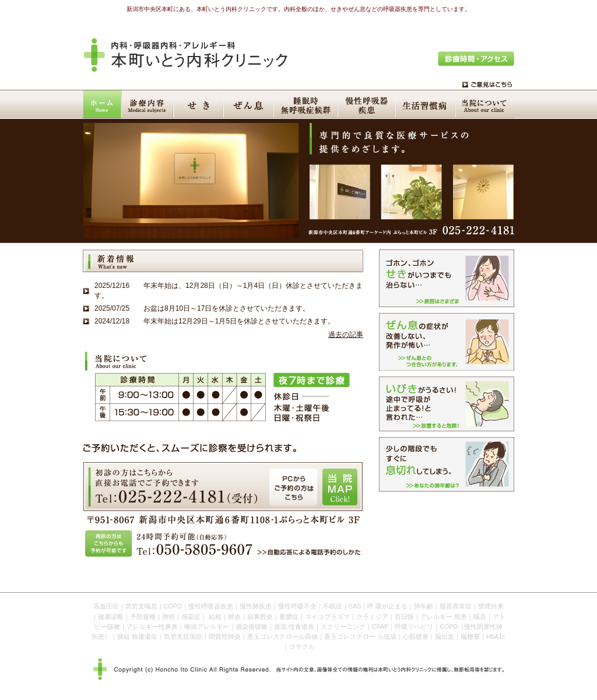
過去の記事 (346, 335)
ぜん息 (250, 104)
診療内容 (148, 104)
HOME (102, 104)
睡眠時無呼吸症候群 (307, 104)
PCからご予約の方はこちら (293, 487)
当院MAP (340, 487)
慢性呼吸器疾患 (368, 104)
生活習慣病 (427, 104)
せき (200, 104)
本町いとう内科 (186, 54)
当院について (486, 104)
